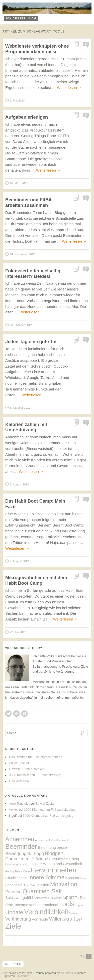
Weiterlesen (69, 88)
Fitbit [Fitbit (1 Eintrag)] (21, 864)
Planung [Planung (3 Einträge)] (13, 892)
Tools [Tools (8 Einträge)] (67, 904)
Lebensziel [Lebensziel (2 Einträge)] (14, 885)
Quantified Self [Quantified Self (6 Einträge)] (42, 891)
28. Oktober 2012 (21, 325)
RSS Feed (16, 714)
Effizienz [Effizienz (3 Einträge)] (40, 859)
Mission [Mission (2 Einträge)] (43, 885)
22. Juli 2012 (18, 632)
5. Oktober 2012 (20, 408)
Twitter (8, 714)
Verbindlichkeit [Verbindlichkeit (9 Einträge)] (46, 912)
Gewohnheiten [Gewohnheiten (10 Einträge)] (54, 870)
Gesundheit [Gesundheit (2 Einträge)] (73, 864)
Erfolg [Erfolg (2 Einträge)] (74, 859)
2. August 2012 (19, 561)
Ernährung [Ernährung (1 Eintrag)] (12, 864)
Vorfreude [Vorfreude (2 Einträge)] (40, 919)
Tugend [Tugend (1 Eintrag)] (80, 905)
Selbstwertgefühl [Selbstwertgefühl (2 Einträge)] (19, 897)
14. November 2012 (22, 254)
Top (83, 956)
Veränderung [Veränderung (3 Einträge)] (18, 919)
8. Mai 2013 (17, 101)
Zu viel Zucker (19, 763)
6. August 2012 (19, 484)
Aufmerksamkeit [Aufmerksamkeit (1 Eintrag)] (58, 840)
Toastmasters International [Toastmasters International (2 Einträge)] (36, 905)
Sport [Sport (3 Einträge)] (69, 897)
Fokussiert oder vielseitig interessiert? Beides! (33, 273)
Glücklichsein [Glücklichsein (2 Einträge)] (16, 878)
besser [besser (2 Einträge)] (63, 847)
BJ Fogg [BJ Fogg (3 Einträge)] (36, 854)
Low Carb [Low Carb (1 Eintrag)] (30, 885)
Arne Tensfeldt (19, 804)
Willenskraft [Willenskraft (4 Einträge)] (62, 919)
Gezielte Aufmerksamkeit (27, 769)
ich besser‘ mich (21, 18)
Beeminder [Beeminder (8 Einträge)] (21, 846)
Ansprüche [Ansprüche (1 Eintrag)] (41, 840)
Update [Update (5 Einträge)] (14, 912)
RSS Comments (24, 714)
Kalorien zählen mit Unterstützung (26, 427)
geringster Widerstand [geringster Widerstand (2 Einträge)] (44, 864)
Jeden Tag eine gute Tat (31, 341)
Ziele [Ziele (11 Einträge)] (13, 926)
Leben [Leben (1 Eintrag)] (84, 878)
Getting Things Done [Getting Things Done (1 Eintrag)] (18, 871)
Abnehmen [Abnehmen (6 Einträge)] (20, 839)
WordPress (67, 973)
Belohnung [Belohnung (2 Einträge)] (47, 847)
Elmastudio (22, 976)
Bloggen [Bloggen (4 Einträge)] (54, 853)
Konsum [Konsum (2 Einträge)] (72, 878)
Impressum (13, 964)
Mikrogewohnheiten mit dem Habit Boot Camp (36, 580)
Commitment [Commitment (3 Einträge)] (18, 859)
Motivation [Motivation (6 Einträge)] (64, 884)
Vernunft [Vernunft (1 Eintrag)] (74, 913)
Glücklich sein (19, 781)
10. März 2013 (19, 183)
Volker (14, 810)
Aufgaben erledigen (27, 117)
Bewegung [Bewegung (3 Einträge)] (16, 854)
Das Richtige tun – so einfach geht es (36, 757)
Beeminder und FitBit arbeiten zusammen (28, 202)
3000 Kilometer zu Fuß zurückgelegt (35, 775)
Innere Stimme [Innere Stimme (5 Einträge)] (46, 877)
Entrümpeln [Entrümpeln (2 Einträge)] (59, 859)
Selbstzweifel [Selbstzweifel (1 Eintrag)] (42, 898)
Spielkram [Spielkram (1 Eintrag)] (56, 898)
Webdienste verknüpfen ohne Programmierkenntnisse (37, 49)
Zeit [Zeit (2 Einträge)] (79, 919)
